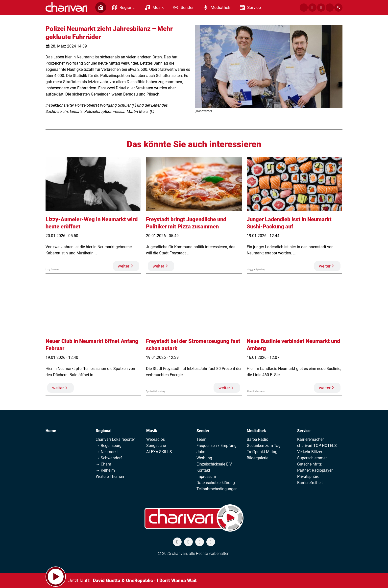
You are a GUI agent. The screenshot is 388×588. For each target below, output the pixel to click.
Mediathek (256, 431)
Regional (104, 431)
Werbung (204, 458)
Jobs (201, 452)
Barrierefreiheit (310, 483)
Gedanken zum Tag (264, 446)
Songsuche (156, 446)
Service (304, 431)
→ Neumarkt (107, 452)
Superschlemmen (312, 458)
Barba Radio (257, 439)
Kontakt (203, 470)
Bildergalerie (257, 458)
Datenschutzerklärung (216, 483)
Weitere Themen (110, 477)
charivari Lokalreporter (115, 439)
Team (201, 439)
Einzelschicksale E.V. (214, 464)
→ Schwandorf (109, 458)
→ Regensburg (109, 446)
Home (51, 431)
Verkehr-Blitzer (310, 452)
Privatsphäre (308, 477)
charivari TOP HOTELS (317, 446)
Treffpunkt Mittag (262, 452)
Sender (203, 431)
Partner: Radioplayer (315, 470)
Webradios (156, 439)
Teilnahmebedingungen (217, 489)
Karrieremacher (310, 439)
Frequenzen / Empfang (217, 446)
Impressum (206, 477)
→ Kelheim (105, 470)
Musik (152, 431)
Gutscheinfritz (309, 464)
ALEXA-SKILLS (159, 452)
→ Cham (103, 464)
